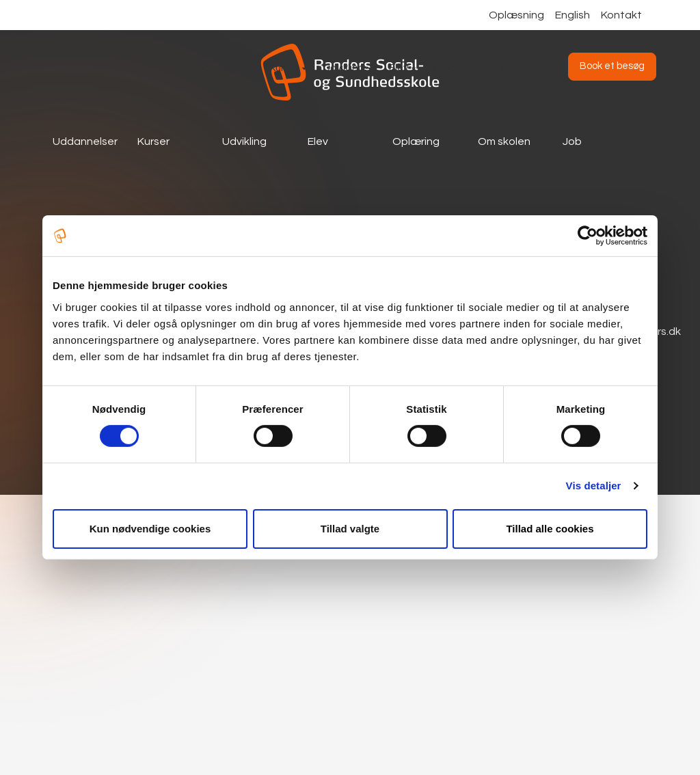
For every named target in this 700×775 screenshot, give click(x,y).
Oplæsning (516, 15)
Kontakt (621, 15)
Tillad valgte (350, 529)
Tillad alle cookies (550, 529)
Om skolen (504, 141)
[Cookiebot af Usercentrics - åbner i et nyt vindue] (588, 236)
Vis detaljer (594, 486)
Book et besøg (612, 66)
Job (572, 141)
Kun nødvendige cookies (150, 529)
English (573, 15)
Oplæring (416, 141)
